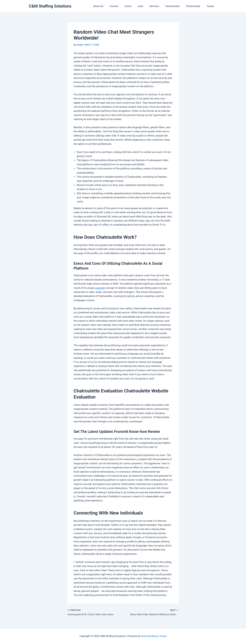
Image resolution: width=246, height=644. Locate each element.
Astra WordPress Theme (154, 636)
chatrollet (100, 288)
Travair (211, 6)
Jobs (146, 6)
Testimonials (175, 6)
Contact (122, 6)
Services (159, 6)
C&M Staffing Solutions (50, 6)
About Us (108, 6)
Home (135, 6)
